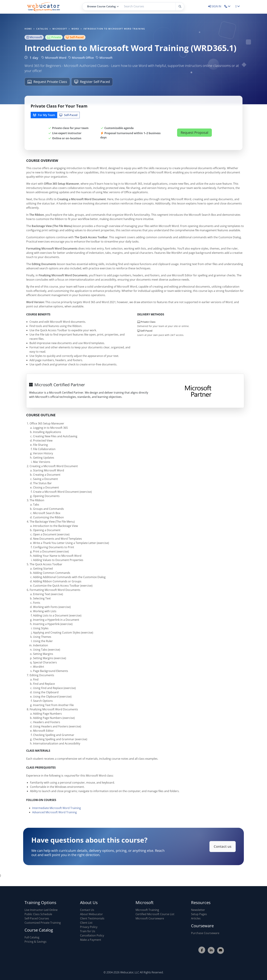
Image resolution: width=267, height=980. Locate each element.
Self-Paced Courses (37, 918)
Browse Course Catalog (103, 6)
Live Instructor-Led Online (41, 910)
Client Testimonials (92, 918)
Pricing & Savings (36, 942)
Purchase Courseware (205, 933)
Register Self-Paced (92, 82)
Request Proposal (194, 133)
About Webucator (91, 914)
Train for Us (88, 931)
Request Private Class (47, 82)
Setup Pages (199, 914)
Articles (196, 918)
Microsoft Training (147, 910)
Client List (86, 923)
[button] (228, 6)
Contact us (217, 846)
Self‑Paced (68, 115)
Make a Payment (91, 940)
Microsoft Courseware (150, 918)
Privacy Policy (89, 927)
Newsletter (198, 910)
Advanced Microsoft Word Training (54, 815)
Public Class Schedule (38, 914)
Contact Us (87, 910)
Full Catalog (32, 937)
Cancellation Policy (92, 935)
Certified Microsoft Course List (155, 914)
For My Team (44, 115)
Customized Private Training (43, 923)
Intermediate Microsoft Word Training (57, 811)
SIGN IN (215, 6)
